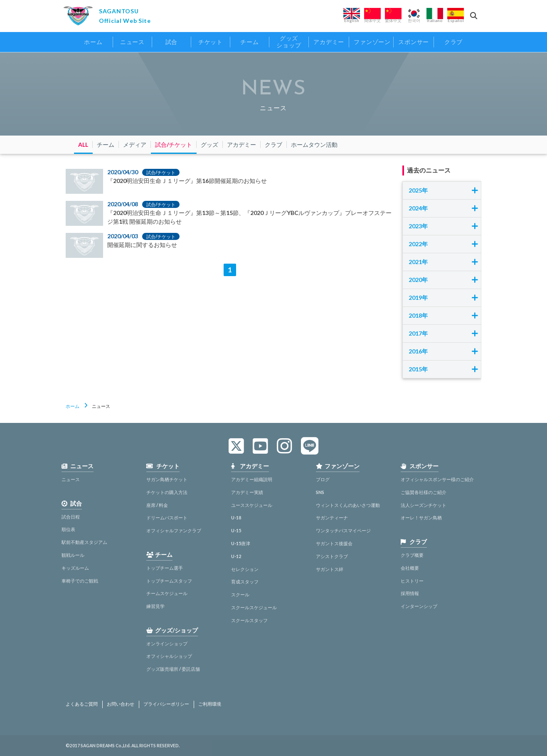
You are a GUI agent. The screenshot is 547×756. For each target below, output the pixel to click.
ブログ (323, 479)
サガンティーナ (332, 518)
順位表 (68, 529)
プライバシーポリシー (166, 704)
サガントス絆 (330, 569)
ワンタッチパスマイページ (343, 530)
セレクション (245, 569)
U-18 (236, 518)
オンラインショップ (167, 644)
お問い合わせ (121, 704)
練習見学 (155, 606)
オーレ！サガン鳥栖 (421, 518)
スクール (240, 594)
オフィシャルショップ (169, 656)
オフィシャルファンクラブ (174, 530)
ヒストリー (412, 581)
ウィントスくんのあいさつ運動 (348, 505)
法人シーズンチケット (424, 505)
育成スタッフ (245, 582)
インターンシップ (419, 606)
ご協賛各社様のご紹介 (424, 492)
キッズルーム (75, 568)
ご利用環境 (210, 704)
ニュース (71, 479)
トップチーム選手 (165, 568)
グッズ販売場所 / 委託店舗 (173, 669)
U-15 (236, 530)
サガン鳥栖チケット (167, 479)
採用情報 (410, 593)
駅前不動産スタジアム (84, 542)
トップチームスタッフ (169, 581)
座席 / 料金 (157, 505)
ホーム (73, 406)
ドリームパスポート (167, 518)
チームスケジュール (167, 593)
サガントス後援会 (334, 543)
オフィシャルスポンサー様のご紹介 (437, 479)
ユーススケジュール (252, 505)
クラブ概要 (412, 555)
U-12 (236, 556)
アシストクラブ (332, 556)
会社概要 (410, 568)
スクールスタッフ (249, 620)
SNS (320, 492)
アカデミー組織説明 (252, 479)
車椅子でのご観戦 (80, 581)
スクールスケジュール (254, 607)
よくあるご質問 (82, 704)
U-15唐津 (241, 543)
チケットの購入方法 (167, 492)
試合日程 (71, 517)
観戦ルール (73, 555)
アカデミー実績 (247, 492)
